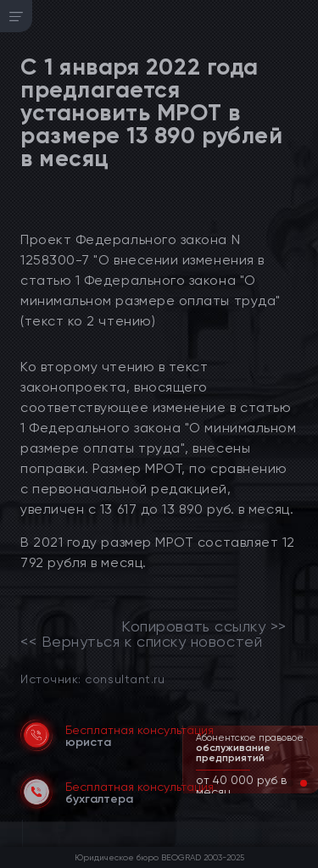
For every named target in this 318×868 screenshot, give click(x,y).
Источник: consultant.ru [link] (92, 679)
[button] (290, 783)
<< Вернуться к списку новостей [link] (141, 642)
